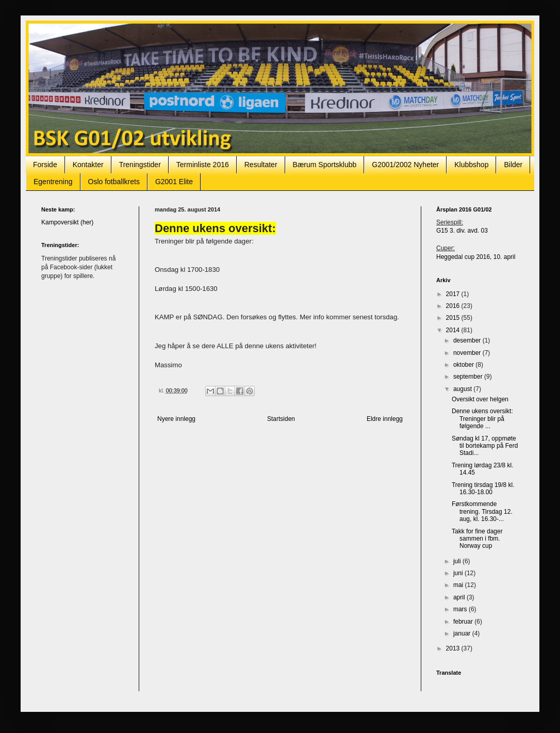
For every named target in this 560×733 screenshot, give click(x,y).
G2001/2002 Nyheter (405, 165)
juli (458, 561)
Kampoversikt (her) (67, 222)
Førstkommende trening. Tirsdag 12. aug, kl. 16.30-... (482, 511)
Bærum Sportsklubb (325, 165)
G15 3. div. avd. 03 (462, 231)
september (469, 377)
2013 (454, 648)
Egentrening (53, 182)
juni (459, 573)
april (460, 597)
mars (461, 609)
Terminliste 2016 (203, 165)
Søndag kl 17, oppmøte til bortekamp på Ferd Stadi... (485, 446)
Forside (45, 165)
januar (463, 633)
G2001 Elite (174, 182)
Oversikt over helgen (480, 399)
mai (459, 585)
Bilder (513, 165)
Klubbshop (471, 165)
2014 (454, 330)
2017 (454, 294)
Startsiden (281, 419)
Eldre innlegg (385, 419)
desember (468, 340)
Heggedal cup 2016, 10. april (476, 257)
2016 (454, 306)
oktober (464, 365)
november (468, 353)
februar (464, 622)
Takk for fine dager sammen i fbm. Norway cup (477, 539)
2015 (454, 318)
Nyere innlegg (176, 419)
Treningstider (140, 165)
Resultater (261, 165)
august (463, 389)
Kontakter (88, 165)
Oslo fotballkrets (114, 182)
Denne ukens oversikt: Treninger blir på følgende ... (482, 419)
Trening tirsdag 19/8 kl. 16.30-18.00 (483, 488)
